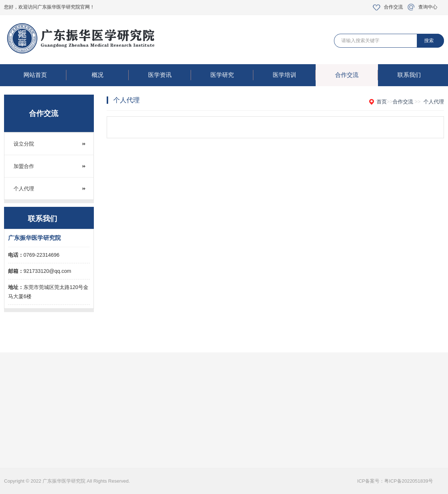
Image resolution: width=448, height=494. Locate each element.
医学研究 (232, 76)
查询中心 (428, 6)
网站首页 (45, 76)
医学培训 (294, 76)
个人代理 (24, 189)
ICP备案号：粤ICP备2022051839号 (395, 481)
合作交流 (393, 6)
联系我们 (409, 76)
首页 (382, 102)
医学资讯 (170, 76)
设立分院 (24, 144)
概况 (110, 76)
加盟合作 (24, 166)
